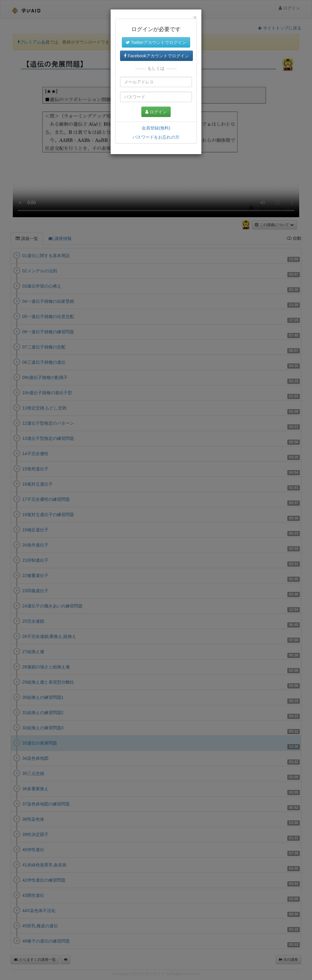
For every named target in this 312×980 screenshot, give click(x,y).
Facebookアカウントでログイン (156, 56)
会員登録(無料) (156, 128)
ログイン (156, 112)
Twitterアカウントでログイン (156, 42)
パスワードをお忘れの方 (156, 137)
